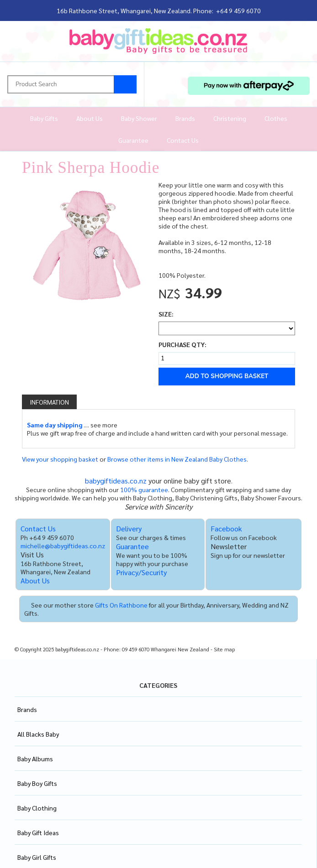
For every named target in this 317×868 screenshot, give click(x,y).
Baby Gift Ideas (38, 832)
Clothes (276, 118)
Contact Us (183, 140)
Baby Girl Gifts (37, 857)
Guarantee (133, 140)
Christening (230, 118)
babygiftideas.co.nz (116, 481)
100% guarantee (144, 489)
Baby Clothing (37, 808)
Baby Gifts (44, 118)
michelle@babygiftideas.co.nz (63, 546)
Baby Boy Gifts (37, 783)
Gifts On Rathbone (121, 605)
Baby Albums (35, 759)
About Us (90, 118)
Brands (185, 118)
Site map (224, 649)
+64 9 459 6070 (238, 10)
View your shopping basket (60, 459)
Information (49, 402)
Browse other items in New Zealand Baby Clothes (177, 459)
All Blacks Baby (38, 734)
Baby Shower (139, 118)
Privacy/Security (141, 572)
